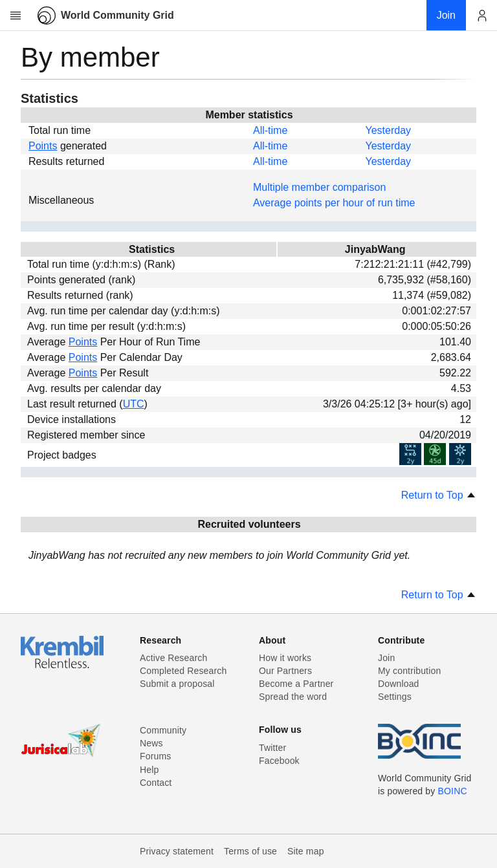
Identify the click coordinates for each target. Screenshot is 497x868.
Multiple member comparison (319, 187)
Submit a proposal (177, 684)
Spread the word (293, 697)
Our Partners (285, 671)
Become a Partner (296, 684)
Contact (156, 783)
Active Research (173, 658)
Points (43, 146)
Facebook (279, 761)
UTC (134, 404)
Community (163, 730)
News (151, 743)
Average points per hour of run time (334, 203)
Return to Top (439, 495)
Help (149, 770)
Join (386, 658)
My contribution (409, 671)
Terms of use (250, 851)
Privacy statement (177, 851)
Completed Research (183, 671)
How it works (285, 658)
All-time (270, 130)
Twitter (272, 748)
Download (399, 684)
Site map (306, 851)
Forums (155, 756)
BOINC (453, 791)
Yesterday (388, 130)
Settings (395, 697)
